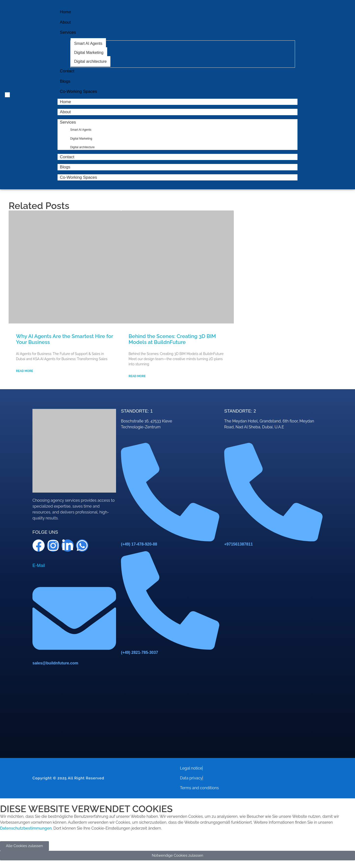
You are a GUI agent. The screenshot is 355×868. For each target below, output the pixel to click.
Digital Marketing (81, 139)
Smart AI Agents (81, 130)
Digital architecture (82, 147)
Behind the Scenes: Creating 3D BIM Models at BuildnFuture (172, 339)
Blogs (65, 167)
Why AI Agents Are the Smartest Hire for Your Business (65, 339)
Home (66, 102)
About (65, 112)
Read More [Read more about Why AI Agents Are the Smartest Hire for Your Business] (24, 371)
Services (70, 122)
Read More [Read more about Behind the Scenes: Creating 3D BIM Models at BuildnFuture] (137, 376)
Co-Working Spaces (79, 177)
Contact (67, 157)
